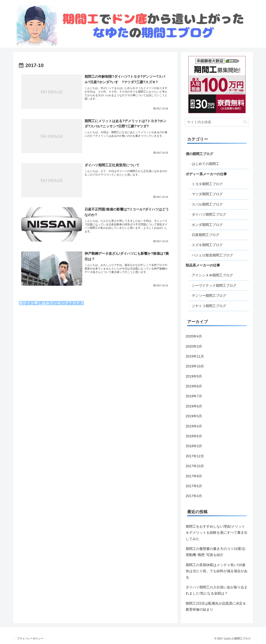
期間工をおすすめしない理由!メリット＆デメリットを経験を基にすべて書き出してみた (217, 533)
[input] (217, 122)
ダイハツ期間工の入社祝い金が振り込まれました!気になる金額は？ (217, 590)
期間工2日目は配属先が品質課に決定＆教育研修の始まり (216, 606)
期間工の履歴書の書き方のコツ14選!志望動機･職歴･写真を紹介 (216, 552)
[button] (245, 122)
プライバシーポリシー (30, 638)
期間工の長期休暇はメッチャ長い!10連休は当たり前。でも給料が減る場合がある (217, 571)
